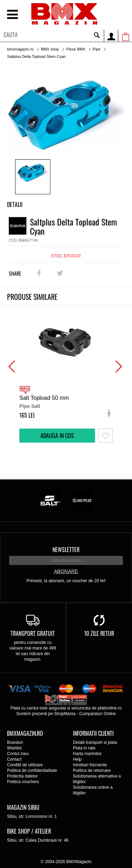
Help (77, 759)
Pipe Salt (30, 406)
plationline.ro (110, 708)
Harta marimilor (87, 754)
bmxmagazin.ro (20, 49)
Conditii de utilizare (25, 765)
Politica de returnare (92, 771)
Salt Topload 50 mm (44, 398)
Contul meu (18, 754)
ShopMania (65, 714)
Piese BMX (76, 49)
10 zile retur (99, 633)
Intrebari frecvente (90, 765)
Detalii (15, 204)
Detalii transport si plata (95, 742)
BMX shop (50, 49)
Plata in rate (84, 748)
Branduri (15, 742)
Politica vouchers (23, 782)
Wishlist (14, 748)
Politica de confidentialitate (32, 771)
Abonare (66, 571)
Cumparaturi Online (98, 714)
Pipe (97, 49)
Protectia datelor (22, 776)
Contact (14, 759)
